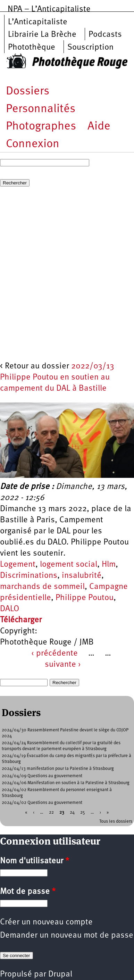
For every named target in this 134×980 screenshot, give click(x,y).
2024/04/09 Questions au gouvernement (42, 776)
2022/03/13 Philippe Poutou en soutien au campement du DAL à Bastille (57, 377)
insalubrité (82, 576)
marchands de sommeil (42, 587)
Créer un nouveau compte (46, 922)
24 (72, 812)
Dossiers (28, 92)
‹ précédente (55, 654)
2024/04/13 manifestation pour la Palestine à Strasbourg (58, 769)
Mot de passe (28, 892)
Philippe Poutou (85, 598)
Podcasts (105, 35)
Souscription (90, 48)
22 (51, 812)
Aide (99, 127)
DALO (10, 609)
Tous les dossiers (116, 821)
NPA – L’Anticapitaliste (49, 9)
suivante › (63, 665)
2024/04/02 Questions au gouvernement (42, 803)
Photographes (41, 127)
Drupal (60, 974)
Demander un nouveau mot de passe (67, 936)
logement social (69, 565)
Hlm (109, 565)
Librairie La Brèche (42, 35)
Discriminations (29, 576)
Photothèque (32, 48)
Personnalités (41, 109)
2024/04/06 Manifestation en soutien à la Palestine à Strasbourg (66, 783)
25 (83, 812)
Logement (18, 565)
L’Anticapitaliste (38, 22)
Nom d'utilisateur (35, 861)
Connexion (33, 144)
